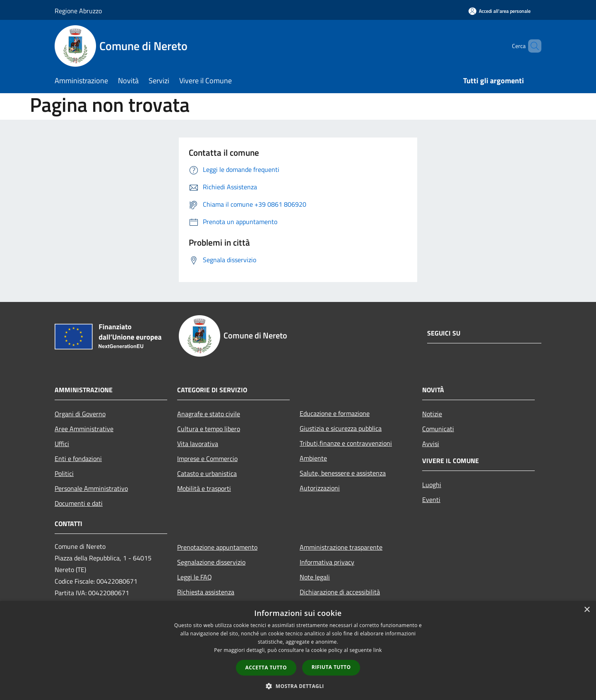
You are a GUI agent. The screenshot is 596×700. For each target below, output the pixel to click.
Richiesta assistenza (206, 592)
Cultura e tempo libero (209, 429)
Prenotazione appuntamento (217, 547)
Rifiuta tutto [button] (331, 667)
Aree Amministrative (84, 429)
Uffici (62, 444)
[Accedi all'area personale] (500, 11)
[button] (298, 686)
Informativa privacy (327, 562)
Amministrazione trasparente (341, 547)
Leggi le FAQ (195, 577)
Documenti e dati (79, 503)
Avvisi (431, 444)
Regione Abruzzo (78, 11)
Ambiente (313, 458)
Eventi (431, 500)
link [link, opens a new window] (378, 650)
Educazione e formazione (335, 413)
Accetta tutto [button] (266, 667)
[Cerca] (531, 46)
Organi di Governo (80, 414)
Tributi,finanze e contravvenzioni (346, 443)
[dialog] (298, 651)
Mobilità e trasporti (204, 488)
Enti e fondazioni (78, 459)
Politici (64, 473)
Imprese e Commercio (207, 459)
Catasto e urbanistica (207, 473)
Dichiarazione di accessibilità (340, 592)
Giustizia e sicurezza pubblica (341, 428)
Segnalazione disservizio (211, 562)
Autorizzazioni (320, 488)
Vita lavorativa (198, 444)
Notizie (432, 414)
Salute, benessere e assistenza (343, 473)
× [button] (587, 610)
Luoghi (432, 485)
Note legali (315, 577)
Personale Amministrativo (91, 488)
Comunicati (438, 429)
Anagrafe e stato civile (209, 414)
